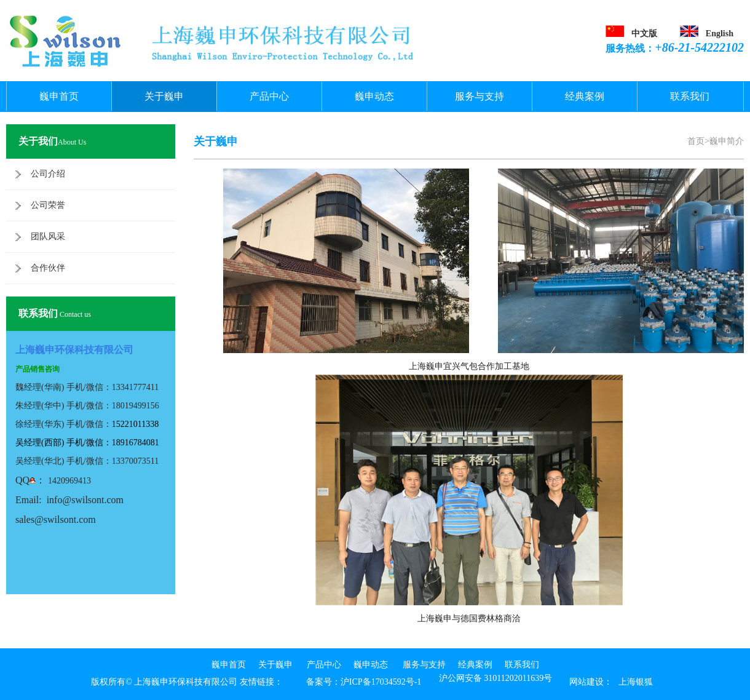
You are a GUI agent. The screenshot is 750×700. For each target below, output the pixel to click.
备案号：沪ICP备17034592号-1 (364, 682)
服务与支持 (480, 96)
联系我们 (690, 96)
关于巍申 (164, 96)
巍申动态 (374, 96)
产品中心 (269, 96)
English (720, 34)
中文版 (644, 34)
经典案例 (585, 96)
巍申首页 (59, 96)
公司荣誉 (48, 205)
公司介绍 (48, 174)
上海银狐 (636, 682)
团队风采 (48, 237)
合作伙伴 (48, 268)
